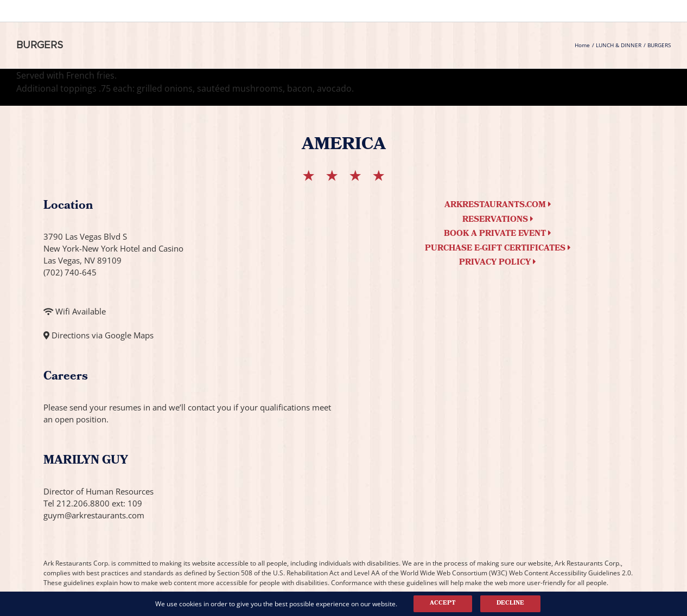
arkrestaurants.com (498, 206)
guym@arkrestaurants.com (94, 515)
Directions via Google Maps (103, 335)
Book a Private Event (498, 234)
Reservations (498, 220)
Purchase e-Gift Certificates (498, 249)
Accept (443, 604)
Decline (510, 604)
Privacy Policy (498, 263)
